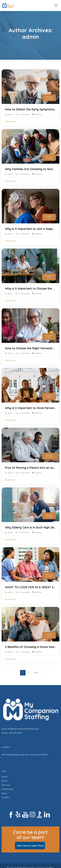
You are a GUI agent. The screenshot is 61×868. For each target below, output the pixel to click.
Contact (5, 797)
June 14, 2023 (49, 635)
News (4, 793)
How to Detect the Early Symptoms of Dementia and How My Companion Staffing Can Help (31, 109)
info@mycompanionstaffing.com (23, 729)
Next (37, 673)
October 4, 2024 (49, 217)
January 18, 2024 (49, 575)
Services (6, 785)
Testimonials (8, 789)
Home (5, 777)
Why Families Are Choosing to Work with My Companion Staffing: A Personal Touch (31, 169)
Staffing (38, 114)
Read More (10, 121)
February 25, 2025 (49, 98)
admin (10, 114)
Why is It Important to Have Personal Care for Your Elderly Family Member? (31, 408)
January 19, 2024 (49, 456)
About (5, 781)
